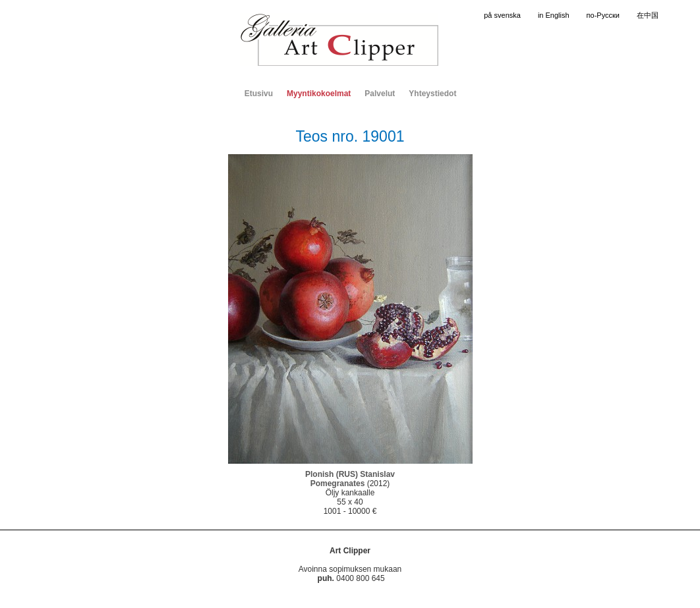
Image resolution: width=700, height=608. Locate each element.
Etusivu (259, 94)
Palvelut (380, 94)
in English (554, 15)
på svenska (502, 15)
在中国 (648, 15)
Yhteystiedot (432, 94)
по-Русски (603, 15)
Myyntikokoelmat (319, 94)
